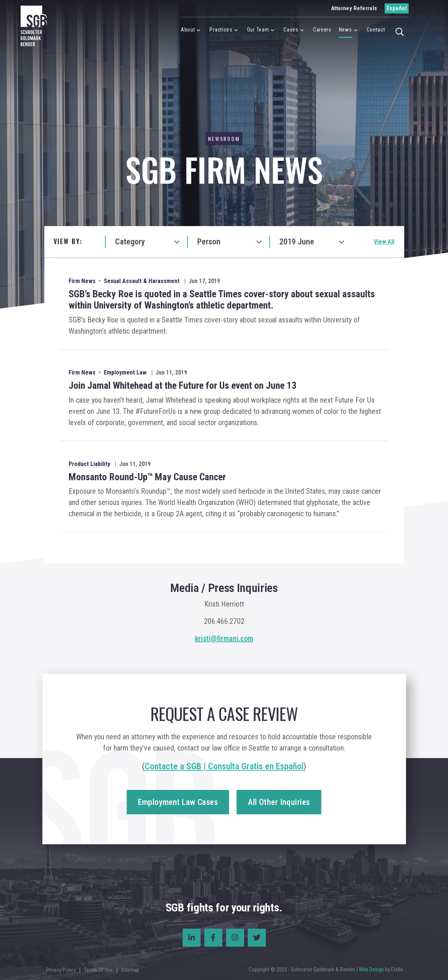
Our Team (258, 30)
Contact (376, 30)
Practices (221, 30)
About (188, 30)
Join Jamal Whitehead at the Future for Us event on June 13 (183, 385)
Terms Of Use (98, 970)
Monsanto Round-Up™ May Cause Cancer (147, 477)
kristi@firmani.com (224, 638)
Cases (291, 30)
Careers (322, 30)
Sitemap (130, 970)
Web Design (371, 970)
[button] (400, 31)
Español (397, 8)
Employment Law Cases (178, 802)
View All (384, 242)
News (345, 30)
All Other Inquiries (279, 802)
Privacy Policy (61, 970)
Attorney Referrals (354, 8)
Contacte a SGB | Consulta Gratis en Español (224, 766)
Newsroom (224, 139)
